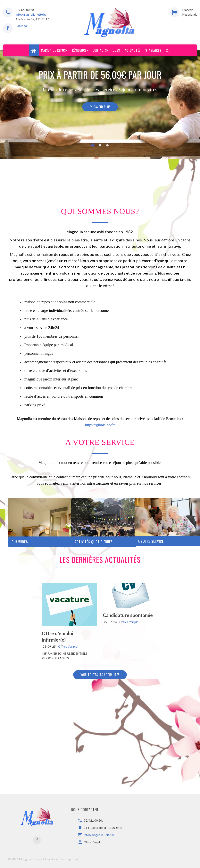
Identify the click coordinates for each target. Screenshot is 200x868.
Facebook (22, 26)
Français (188, 10)
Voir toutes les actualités (100, 675)
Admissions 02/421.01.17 (32, 19)
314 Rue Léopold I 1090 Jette (103, 828)
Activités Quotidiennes (94, 542)
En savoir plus (100, 107)
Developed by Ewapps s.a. (62, 859)
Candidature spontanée (128, 615)
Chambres (20, 542)
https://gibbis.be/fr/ (100, 425)
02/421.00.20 (25, 10)
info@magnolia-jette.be (31, 14)
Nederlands (190, 14)
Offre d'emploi (93, 842)
